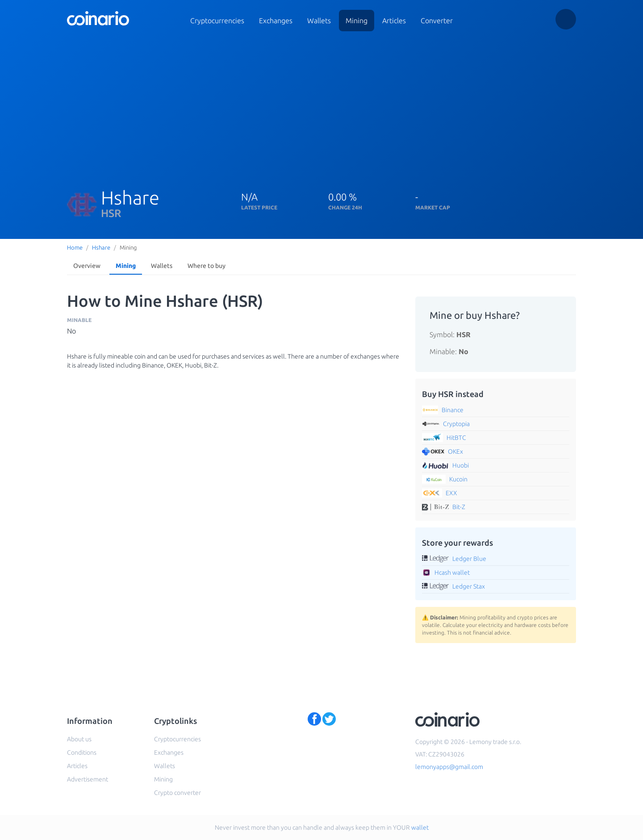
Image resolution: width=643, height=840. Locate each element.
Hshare (101, 247)
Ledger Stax (469, 586)
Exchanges (276, 21)
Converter (437, 21)
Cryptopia (456, 424)
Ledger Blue (469, 559)
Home (75, 247)
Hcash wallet (452, 573)
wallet (420, 827)
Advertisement (88, 779)
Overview (87, 266)
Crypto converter (177, 793)
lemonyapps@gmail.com (449, 767)
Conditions (82, 752)
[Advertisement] (335, 106)
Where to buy (207, 266)
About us (79, 739)
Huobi (461, 465)
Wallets (319, 21)
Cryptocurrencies (217, 21)
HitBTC (456, 438)
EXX (451, 493)
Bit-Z (459, 507)
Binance (453, 410)
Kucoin (458, 479)
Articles (394, 21)
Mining (357, 21)
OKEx (455, 451)
